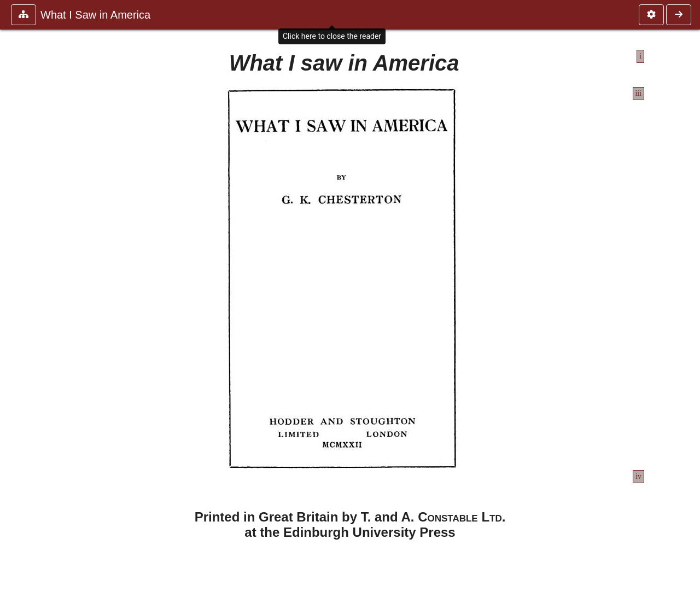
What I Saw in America (95, 15)
